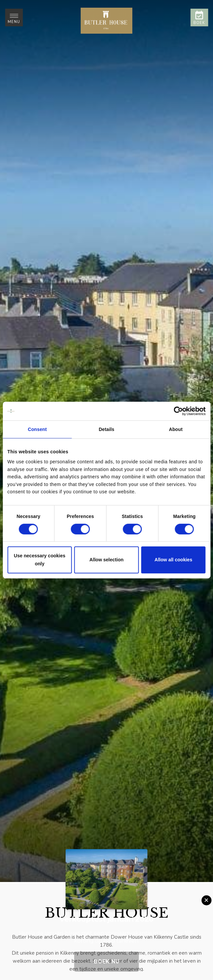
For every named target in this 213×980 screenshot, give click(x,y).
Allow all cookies (173, 560)
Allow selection (106, 560)
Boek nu (106, 961)
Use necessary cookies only (40, 560)
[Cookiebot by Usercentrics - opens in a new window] (176, 411)
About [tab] (176, 430)
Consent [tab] (37, 430)
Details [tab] (106, 430)
